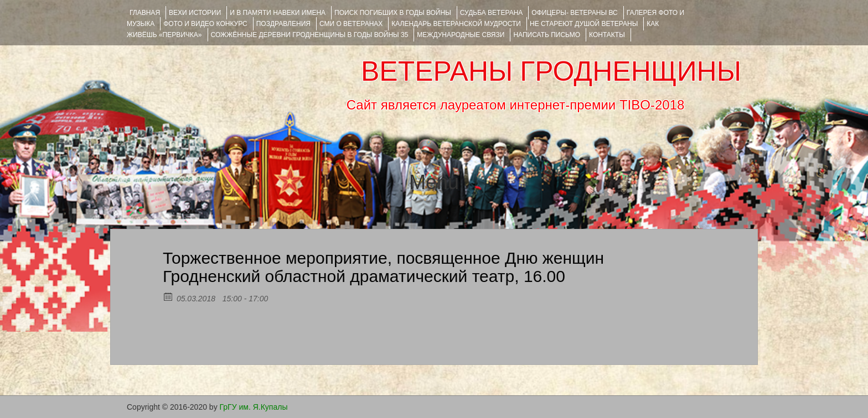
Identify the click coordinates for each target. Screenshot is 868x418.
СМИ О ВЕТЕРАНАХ (351, 24)
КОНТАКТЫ (607, 35)
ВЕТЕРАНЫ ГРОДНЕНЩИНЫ (551, 71)
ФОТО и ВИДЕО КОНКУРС (205, 24)
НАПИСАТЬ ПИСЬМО (547, 35)
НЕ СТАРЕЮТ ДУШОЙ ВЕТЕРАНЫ (584, 24)
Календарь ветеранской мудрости (456, 24)
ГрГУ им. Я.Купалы (254, 407)
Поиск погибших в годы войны (393, 13)
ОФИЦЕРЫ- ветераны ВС (574, 13)
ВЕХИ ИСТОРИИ (195, 13)
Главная (145, 13)
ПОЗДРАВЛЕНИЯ (283, 24)
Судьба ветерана (492, 13)
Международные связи (461, 35)
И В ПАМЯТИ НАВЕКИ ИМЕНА (278, 13)
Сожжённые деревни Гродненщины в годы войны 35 (310, 35)
